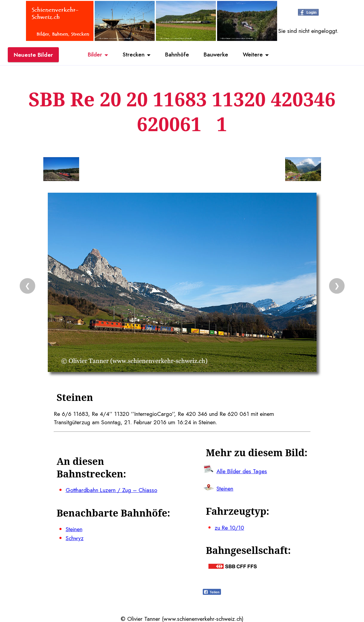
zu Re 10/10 (230, 527)
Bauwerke (216, 55)
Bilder (94, 55)
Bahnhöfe (177, 55)
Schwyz (75, 537)
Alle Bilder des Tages (242, 471)
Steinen (74, 529)
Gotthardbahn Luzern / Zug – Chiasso (112, 490)
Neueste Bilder (33, 55)
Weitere (254, 55)
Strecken (133, 55)
